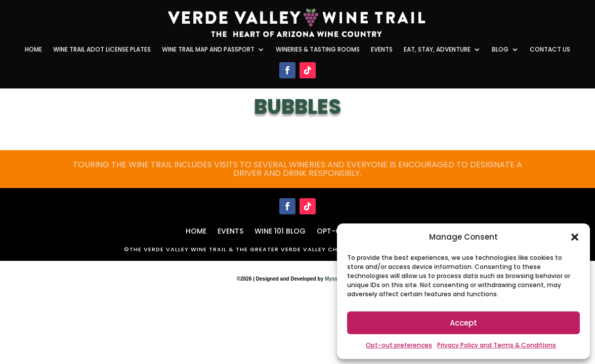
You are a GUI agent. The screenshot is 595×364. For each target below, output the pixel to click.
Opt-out (334, 230)
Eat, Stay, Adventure (437, 50)
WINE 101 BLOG (280, 230)
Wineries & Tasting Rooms (318, 50)
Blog (500, 50)
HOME (196, 230)
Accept (463, 323)
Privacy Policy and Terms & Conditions (497, 345)
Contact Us (550, 50)
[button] (575, 237)
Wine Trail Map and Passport (208, 50)
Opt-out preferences (399, 345)
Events (382, 50)
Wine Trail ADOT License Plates (102, 50)
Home (33, 50)
